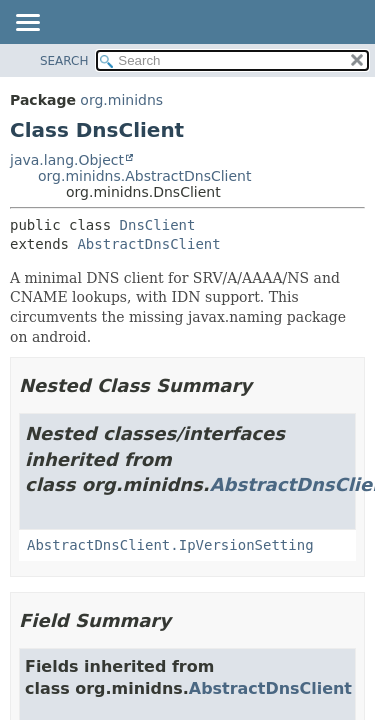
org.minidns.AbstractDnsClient (144, 176)
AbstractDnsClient (148, 244)
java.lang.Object (67, 160)
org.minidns (121, 100)
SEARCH (64, 61)
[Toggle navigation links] (27, 24)
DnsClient (158, 225)
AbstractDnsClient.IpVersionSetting (170, 545)
